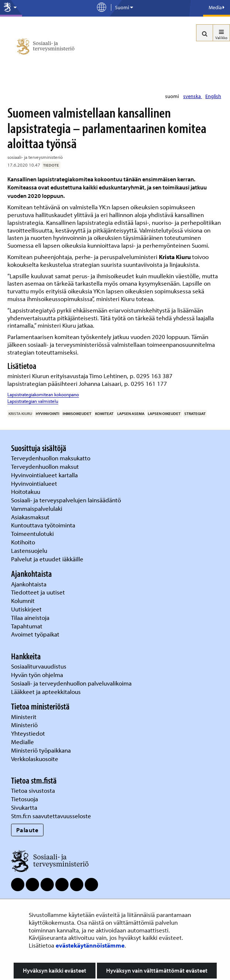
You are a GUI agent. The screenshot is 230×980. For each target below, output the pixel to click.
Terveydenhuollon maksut (46, 466)
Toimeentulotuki (33, 533)
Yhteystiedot (29, 733)
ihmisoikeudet (77, 414)
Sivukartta (24, 807)
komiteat (104, 414)
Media (217, 7)
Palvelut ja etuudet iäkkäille (47, 559)
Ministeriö (25, 725)
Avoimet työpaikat (35, 634)
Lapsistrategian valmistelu (33, 401)
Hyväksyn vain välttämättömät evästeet (157, 970)
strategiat (195, 414)
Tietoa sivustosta (33, 790)
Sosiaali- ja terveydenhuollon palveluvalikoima (71, 683)
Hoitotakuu (26, 491)
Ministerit (25, 717)
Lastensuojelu (30, 550)
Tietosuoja (25, 799)
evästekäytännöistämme (90, 945)
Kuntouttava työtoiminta (43, 525)
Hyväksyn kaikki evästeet (55, 970)
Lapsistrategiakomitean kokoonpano (43, 394)
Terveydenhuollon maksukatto (51, 458)
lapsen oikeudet (164, 414)
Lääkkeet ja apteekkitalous (46, 692)
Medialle (23, 742)
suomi (172, 96)
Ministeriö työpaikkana (42, 750)
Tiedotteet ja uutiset (39, 592)
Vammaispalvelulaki (37, 508)
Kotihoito (23, 542)
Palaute (27, 830)
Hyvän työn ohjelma (37, 675)
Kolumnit (24, 601)
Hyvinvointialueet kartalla (45, 475)
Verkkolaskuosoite (35, 759)
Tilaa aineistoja (30, 618)
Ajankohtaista (29, 584)
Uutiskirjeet (27, 609)
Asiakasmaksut (30, 517)
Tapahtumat (27, 626)
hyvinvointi (48, 414)
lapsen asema (131, 414)
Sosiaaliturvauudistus (39, 666)
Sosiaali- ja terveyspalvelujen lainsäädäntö (67, 500)
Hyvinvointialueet (35, 483)
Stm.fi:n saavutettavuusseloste (51, 816)
